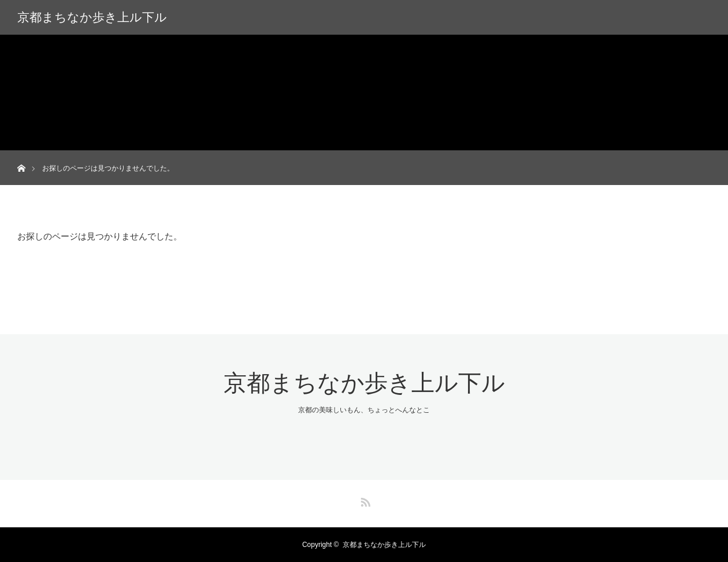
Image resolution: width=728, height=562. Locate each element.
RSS (364, 500)
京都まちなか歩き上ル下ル (92, 17)
